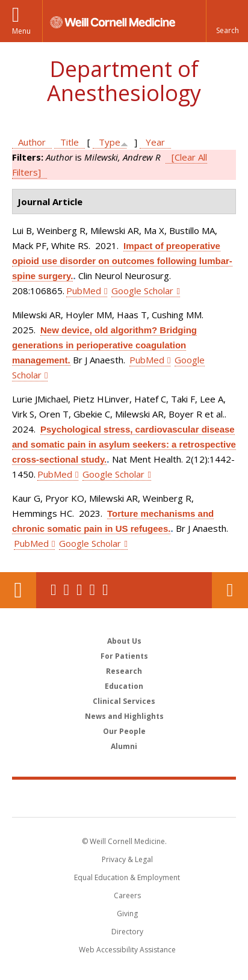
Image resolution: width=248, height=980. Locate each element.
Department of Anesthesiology (124, 81)
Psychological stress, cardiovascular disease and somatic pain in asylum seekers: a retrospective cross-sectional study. (124, 444)
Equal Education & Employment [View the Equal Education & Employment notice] (127, 877)
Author (32, 142)
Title (70, 142)
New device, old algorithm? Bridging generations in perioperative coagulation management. (104, 345)
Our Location (18, 590)
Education (124, 686)
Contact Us (230, 590)
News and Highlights (124, 716)
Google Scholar (142, 291)
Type (110, 142)
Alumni (124, 746)
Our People (124, 731)
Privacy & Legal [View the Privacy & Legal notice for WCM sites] (127, 859)
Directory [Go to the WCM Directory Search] (127, 932)
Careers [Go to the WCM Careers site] (127, 895)
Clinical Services (124, 701)
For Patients (124, 656)
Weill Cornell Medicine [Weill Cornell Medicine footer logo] (124, 798)
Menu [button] (21, 31)
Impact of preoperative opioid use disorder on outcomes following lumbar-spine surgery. (122, 261)
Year (155, 142)
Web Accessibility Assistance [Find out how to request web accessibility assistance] (127, 950)
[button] (227, 21)
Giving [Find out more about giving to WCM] (127, 914)
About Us (124, 641)
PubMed (84, 291)
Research (124, 671)
